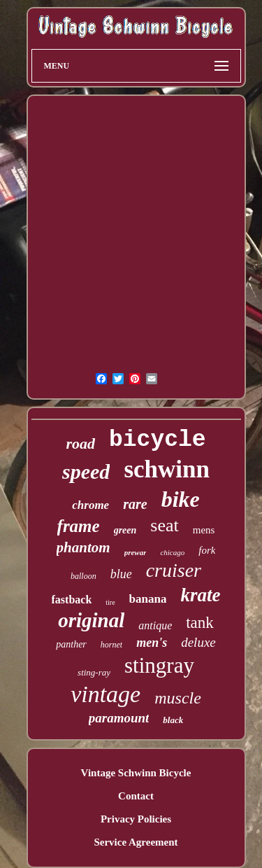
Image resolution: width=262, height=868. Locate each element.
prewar (136, 552)
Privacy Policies (136, 819)
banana (148, 599)
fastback (72, 600)
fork (207, 550)
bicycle (158, 440)
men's (152, 643)
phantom (83, 547)
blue (121, 574)
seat (164, 525)
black (173, 720)
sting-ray (94, 672)
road (80, 443)
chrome (90, 505)
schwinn (167, 469)
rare (135, 504)
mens (204, 530)
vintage (105, 694)
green (125, 530)
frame (79, 526)
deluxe (198, 642)
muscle (178, 698)
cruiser (174, 570)
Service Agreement (136, 842)
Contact (136, 796)
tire (110, 602)
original (91, 620)
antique (155, 625)
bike (181, 499)
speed (86, 471)
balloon (83, 576)
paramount (119, 718)
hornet (111, 645)
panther (71, 644)
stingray (159, 665)
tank (200, 623)
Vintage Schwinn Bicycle (136, 773)
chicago (172, 552)
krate (200, 595)
